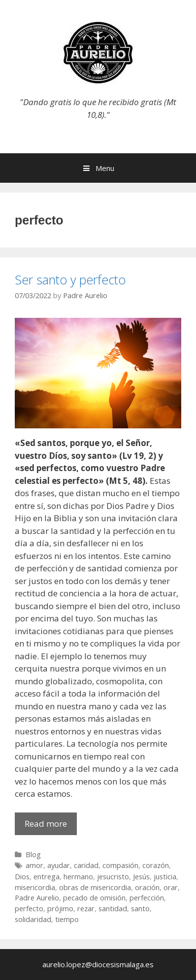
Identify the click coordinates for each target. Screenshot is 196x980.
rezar (86, 909)
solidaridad (33, 919)
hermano (78, 877)
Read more (51, 826)
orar (171, 887)
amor (34, 865)
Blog (33, 854)
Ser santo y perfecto (70, 280)
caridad (86, 865)
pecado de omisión (94, 898)
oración (147, 887)
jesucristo (113, 877)
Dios (22, 877)
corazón (156, 865)
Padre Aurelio (37, 898)
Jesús (141, 877)
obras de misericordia (95, 887)
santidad (113, 909)
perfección (147, 898)
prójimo (60, 909)
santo (140, 909)
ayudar (59, 865)
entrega (47, 877)
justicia (165, 877)
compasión (120, 865)
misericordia (35, 887)
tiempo (67, 919)
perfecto (29, 909)
